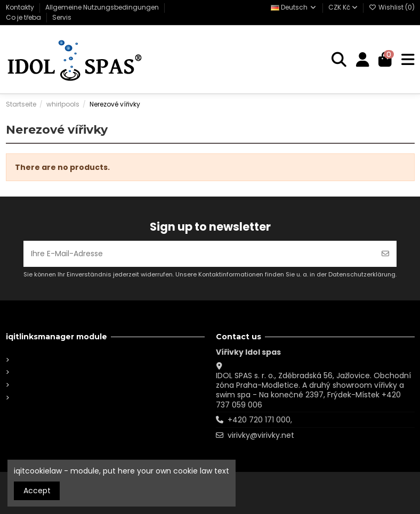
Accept (37, 491)
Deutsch (294, 7)
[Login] (363, 60)
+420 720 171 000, (260, 420)
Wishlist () (392, 7)
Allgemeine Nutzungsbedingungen (103, 7)
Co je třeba (24, 17)
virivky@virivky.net (261, 435)
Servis (62, 17)
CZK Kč (343, 7)
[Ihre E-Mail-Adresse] (199, 254)
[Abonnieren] (385, 254)
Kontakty (21, 7)
